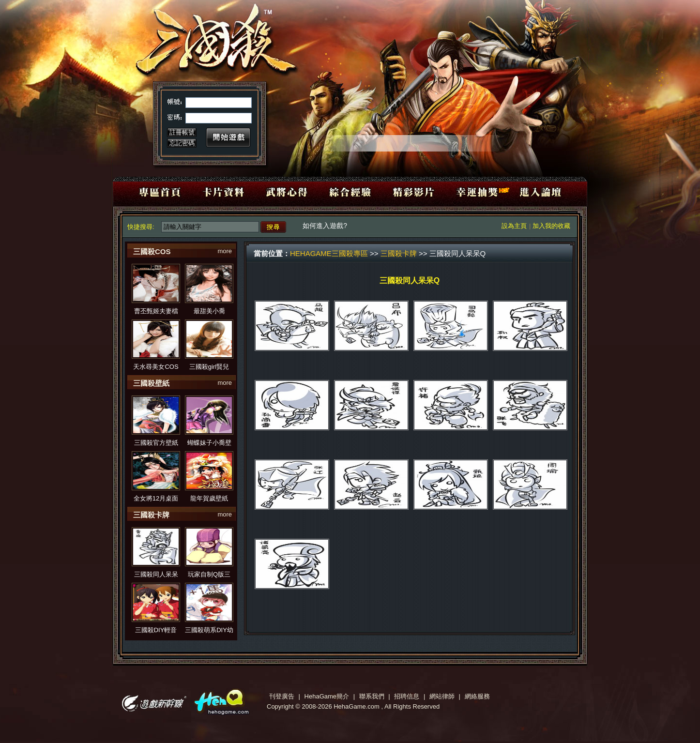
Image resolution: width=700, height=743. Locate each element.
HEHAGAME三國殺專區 (329, 253)
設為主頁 (514, 226)
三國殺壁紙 (151, 383)
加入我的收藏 (551, 226)
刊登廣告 (282, 696)
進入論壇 (534, 191)
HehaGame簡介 (327, 696)
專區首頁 (165, 191)
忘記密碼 (182, 143)
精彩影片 (411, 191)
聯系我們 (372, 696)
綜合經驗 (350, 191)
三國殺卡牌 (151, 515)
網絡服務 (477, 696)
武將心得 (288, 191)
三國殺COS (152, 251)
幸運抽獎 (473, 191)
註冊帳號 (182, 132)
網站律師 (442, 696)
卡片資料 (227, 191)
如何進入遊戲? (326, 226)
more (225, 251)
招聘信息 (407, 696)
